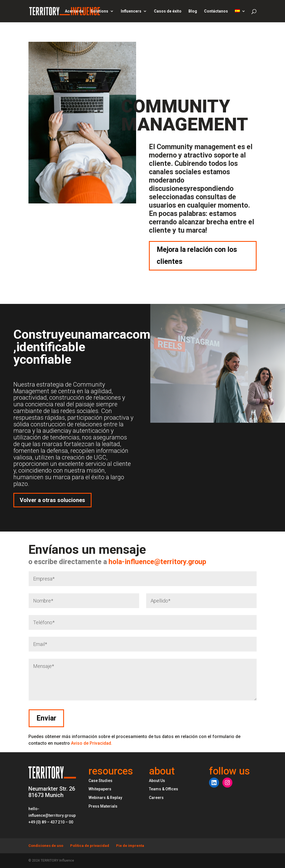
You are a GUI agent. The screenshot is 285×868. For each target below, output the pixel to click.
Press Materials (103, 806)
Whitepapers (100, 789)
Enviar (236, 718)
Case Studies (100, 781)
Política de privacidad (90, 846)
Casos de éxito (168, 11)
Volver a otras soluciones (52, 500)
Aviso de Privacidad (92, 743)
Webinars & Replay (105, 798)
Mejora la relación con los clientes (197, 255)
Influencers (131, 11)
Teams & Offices (164, 789)
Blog (193, 11)
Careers (156, 798)
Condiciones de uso (46, 846)
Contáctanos (216, 11)
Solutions (99, 11)
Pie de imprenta (130, 846)
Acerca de (74, 11)
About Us (157, 781)
